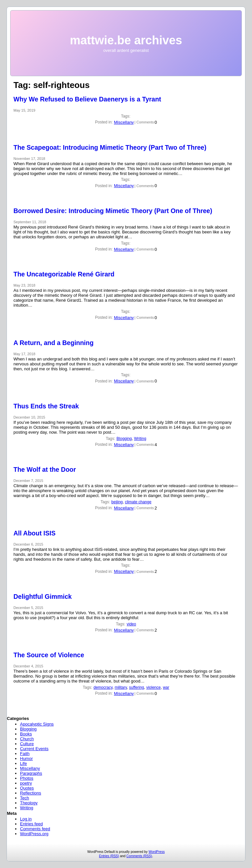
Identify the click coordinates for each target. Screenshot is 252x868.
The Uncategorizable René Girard (64, 274)
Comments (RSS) (139, 856)
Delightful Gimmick (43, 597)
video (131, 624)
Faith (25, 754)
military (121, 687)
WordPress (157, 852)
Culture (27, 744)
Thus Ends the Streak (46, 406)
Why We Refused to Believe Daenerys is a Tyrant (87, 99)
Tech (24, 798)
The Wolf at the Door (45, 469)
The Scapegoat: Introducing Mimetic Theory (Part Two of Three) (110, 147)
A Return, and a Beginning (53, 343)
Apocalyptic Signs (37, 724)
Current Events (34, 749)
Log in (26, 819)
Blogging (124, 439)
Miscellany (124, 122)
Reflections (31, 793)
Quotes (27, 788)
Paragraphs (31, 773)
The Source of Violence (49, 655)
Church (27, 739)
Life (23, 763)
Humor (26, 759)
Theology (29, 803)
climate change (138, 502)
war (166, 687)
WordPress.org (34, 834)
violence (154, 687)
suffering (136, 687)
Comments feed (35, 829)
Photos (27, 778)
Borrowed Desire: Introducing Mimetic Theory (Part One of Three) (113, 211)
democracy (103, 687)
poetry (26, 783)
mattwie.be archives (126, 40)
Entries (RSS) (109, 856)
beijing (117, 502)
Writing (140, 439)
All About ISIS (34, 533)
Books (26, 734)
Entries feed (31, 824)
